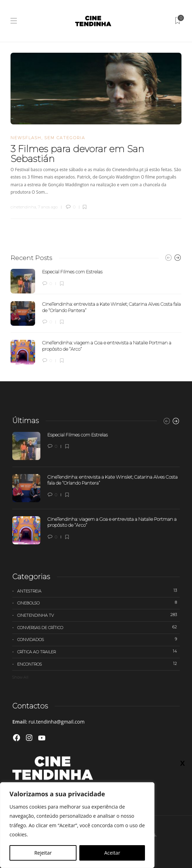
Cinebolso (98, 603)
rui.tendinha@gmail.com (57, 722)
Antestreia (98, 591)
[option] (96, 317)
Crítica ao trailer (98, 652)
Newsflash (26, 138)
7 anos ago (48, 207)
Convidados (98, 639)
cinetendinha (23, 207)
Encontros (98, 664)
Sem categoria (65, 138)
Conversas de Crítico (98, 627)
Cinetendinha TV (98, 615)
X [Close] (182, 763)
